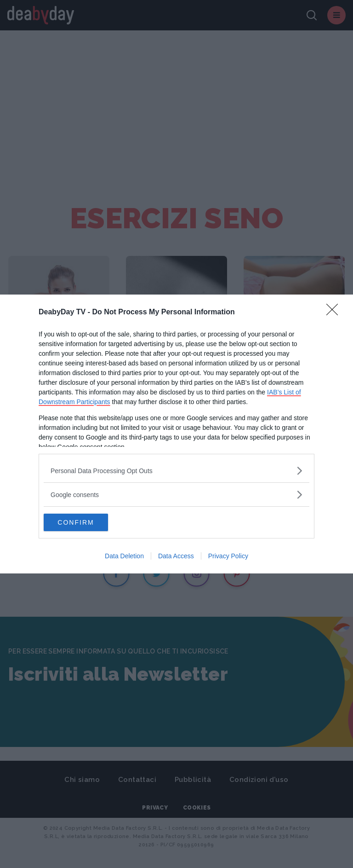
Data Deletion (124, 556)
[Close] (335, 312)
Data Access (176, 556)
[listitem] (176, 470)
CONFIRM (87, 522)
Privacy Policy (228, 556)
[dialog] (176, 434)
